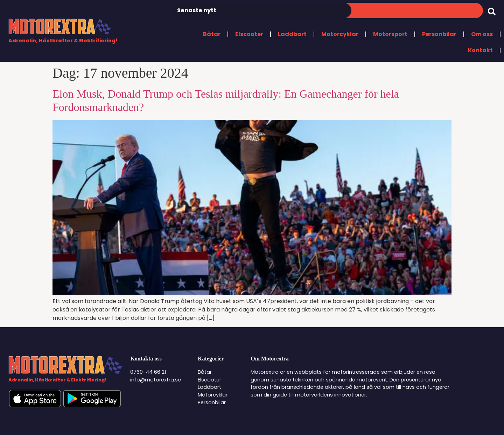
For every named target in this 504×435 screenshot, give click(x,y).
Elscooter (249, 34)
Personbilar (439, 34)
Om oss (482, 34)
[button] (492, 11)
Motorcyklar (340, 34)
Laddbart (292, 34)
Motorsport (390, 34)
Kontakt (480, 50)
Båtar (212, 34)
